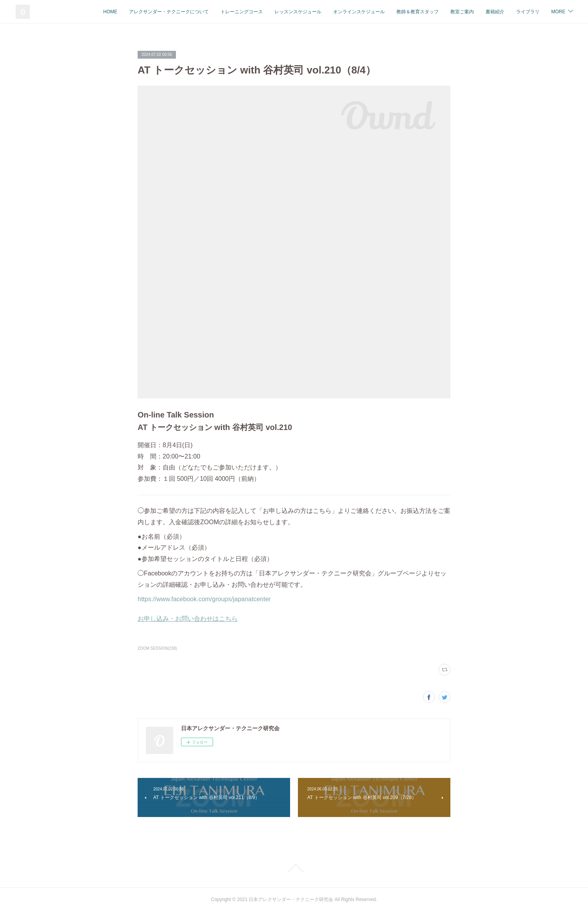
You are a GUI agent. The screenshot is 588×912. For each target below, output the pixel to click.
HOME (110, 12)
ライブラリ (528, 12)
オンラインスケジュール (359, 12)
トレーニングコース (242, 12)
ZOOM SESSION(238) (157, 648)
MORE (558, 12)
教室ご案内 (462, 12)
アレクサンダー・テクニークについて (169, 12)
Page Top (294, 868)
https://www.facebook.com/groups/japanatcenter (204, 599)
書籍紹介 (495, 12)
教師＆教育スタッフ (418, 12)
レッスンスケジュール (298, 12)
